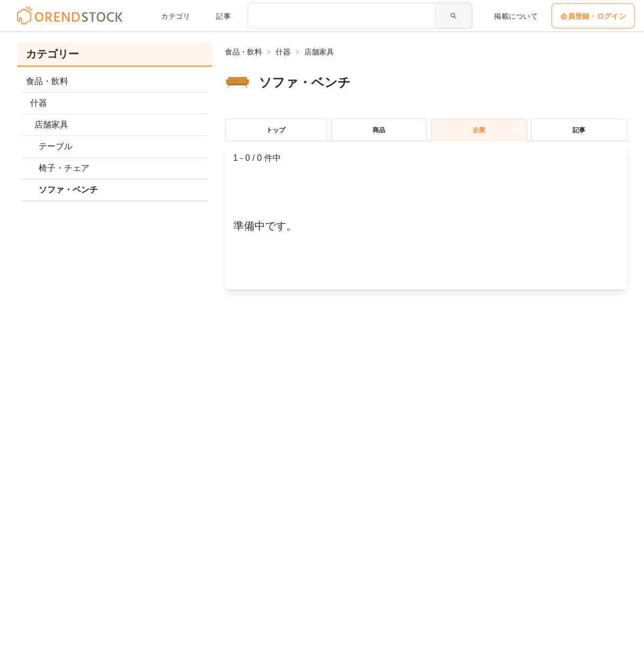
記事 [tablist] (579, 130)
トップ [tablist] (276, 130)
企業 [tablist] (479, 130)
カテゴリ (176, 16)
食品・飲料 (243, 52)
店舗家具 (319, 52)
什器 (283, 52)
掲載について (516, 16)
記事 (223, 16)
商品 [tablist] (379, 130)
